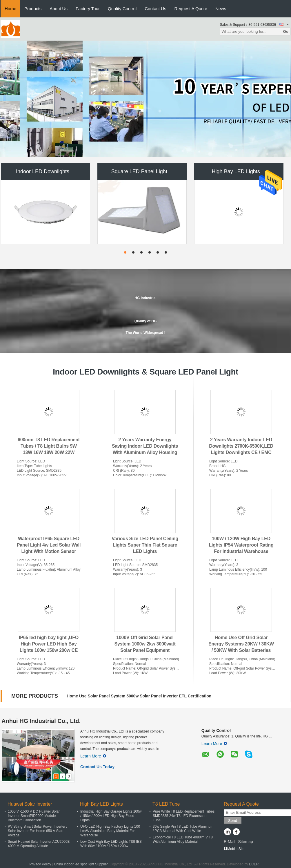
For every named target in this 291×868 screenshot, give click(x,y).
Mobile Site (234, 849)
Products (33, 9)
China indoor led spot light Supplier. (82, 864)
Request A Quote (191, 9)
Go (286, 31)
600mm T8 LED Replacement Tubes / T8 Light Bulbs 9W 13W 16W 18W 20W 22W (49, 446)
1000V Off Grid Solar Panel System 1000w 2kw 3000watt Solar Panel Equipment (145, 644)
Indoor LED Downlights (43, 171)
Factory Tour (88, 9)
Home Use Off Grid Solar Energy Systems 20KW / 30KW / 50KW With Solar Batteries (241, 644)
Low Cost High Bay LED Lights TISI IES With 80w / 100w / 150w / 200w (111, 844)
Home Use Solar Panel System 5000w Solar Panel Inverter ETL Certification (139, 696)
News (221, 9)
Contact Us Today (97, 767)
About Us (59, 9)
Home (10, 9)
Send (233, 821)
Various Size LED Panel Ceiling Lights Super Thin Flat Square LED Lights (145, 545)
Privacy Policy (40, 864)
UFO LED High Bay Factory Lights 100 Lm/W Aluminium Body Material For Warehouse (110, 831)
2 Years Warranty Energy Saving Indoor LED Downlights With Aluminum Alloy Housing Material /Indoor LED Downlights (145, 452)
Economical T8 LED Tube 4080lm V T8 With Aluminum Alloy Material (183, 839)
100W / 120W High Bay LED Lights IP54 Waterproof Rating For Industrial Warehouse (241, 545)
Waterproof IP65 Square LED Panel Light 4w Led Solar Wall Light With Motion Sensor (49, 545)
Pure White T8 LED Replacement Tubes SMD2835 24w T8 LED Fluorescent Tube (184, 816)
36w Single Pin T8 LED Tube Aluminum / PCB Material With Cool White (183, 829)
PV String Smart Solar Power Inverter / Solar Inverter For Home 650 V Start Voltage (38, 831)
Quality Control (122, 9)
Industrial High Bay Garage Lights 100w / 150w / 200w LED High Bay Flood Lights (111, 816)
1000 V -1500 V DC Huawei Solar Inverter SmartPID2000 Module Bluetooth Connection (34, 816)
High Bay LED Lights (236, 171)
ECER (254, 864)
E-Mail (230, 842)
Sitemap (245, 842)
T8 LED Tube (166, 804)
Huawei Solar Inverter (30, 804)
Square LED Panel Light (139, 171)
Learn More (93, 756)
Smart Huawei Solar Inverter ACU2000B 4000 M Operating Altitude (39, 844)
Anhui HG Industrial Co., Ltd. (41, 721)
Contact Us (155, 9)
